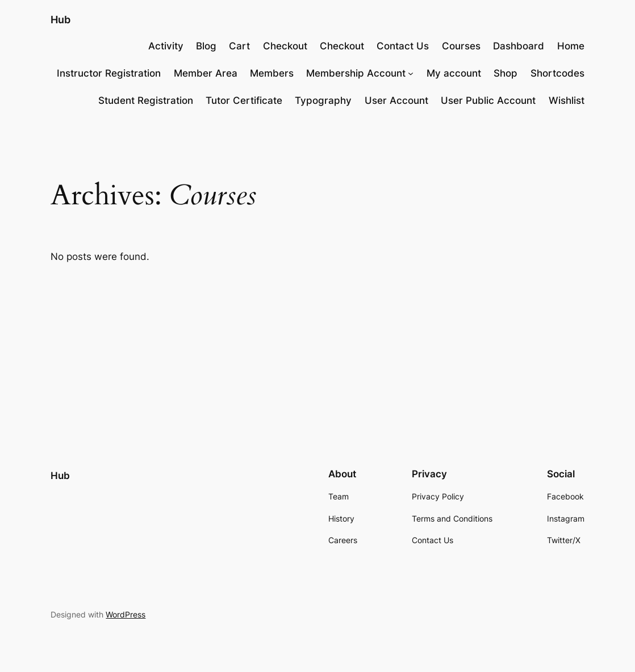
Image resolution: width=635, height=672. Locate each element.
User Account (396, 100)
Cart (239, 46)
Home (571, 46)
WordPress (126, 614)
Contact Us (403, 46)
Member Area (206, 73)
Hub (60, 19)
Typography (323, 100)
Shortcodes (557, 73)
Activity (166, 46)
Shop (506, 73)
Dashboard (519, 46)
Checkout (285, 46)
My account (454, 73)
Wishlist (567, 100)
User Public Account (488, 100)
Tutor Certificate (244, 100)
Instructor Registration (109, 73)
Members (272, 73)
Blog (206, 46)
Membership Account (356, 73)
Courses (461, 46)
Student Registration (146, 100)
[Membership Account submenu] (411, 73)
